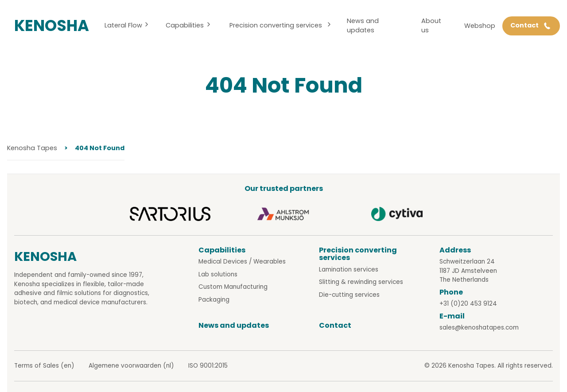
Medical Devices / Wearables (242, 262)
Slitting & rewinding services (361, 282)
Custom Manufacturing (233, 287)
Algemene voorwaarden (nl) (131, 366)
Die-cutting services (349, 295)
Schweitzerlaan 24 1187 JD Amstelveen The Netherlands (468, 271)
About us (431, 26)
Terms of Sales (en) (44, 366)
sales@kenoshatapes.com (479, 328)
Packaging (214, 300)
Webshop (480, 26)
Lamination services (349, 270)
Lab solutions (218, 274)
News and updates (363, 26)
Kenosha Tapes (32, 148)
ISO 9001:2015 (208, 366)
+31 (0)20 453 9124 (468, 304)
